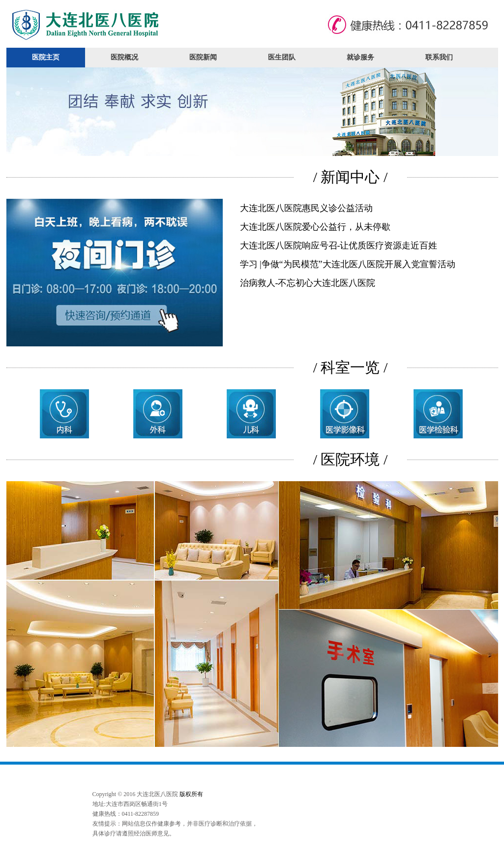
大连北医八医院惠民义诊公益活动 (306, 208)
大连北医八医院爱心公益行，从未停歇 (315, 227)
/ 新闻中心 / (351, 177)
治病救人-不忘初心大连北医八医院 (308, 283)
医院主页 (46, 57)
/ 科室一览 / (351, 367)
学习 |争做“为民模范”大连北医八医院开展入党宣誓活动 (348, 264)
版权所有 (191, 794)
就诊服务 (360, 57)
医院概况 (124, 57)
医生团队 (282, 57)
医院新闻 (203, 57)
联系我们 (439, 57)
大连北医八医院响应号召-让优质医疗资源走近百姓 (339, 246)
